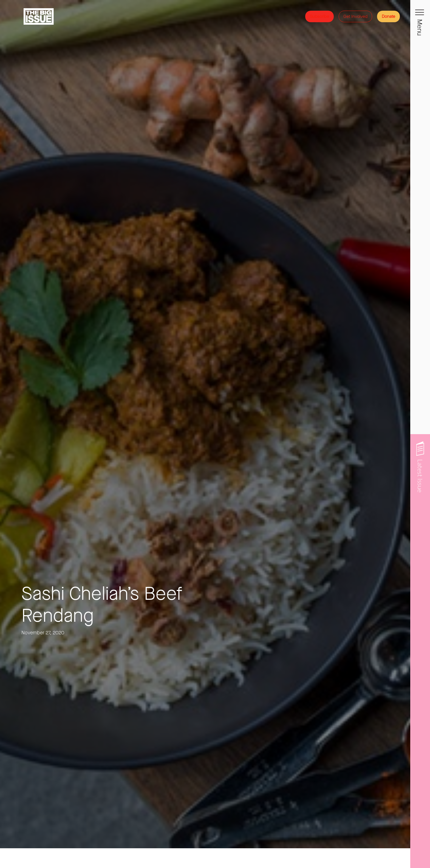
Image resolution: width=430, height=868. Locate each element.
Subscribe (319, 16)
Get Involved (355, 16)
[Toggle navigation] (420, 15)
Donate (388, 16)
